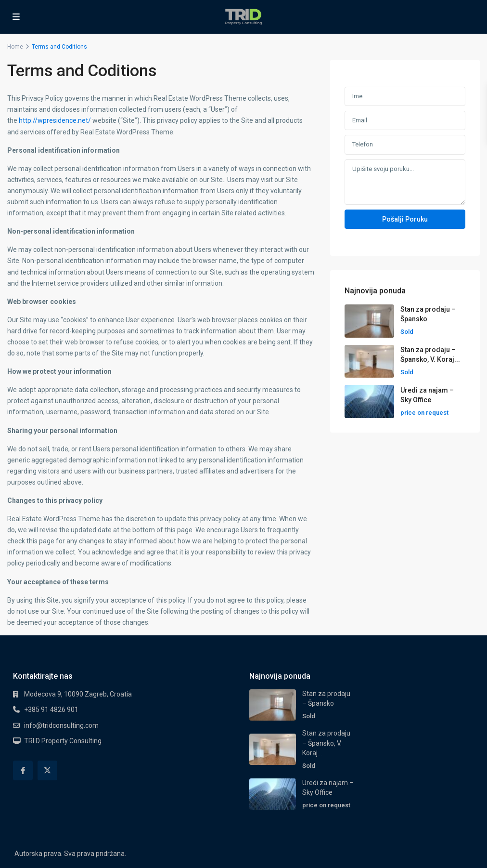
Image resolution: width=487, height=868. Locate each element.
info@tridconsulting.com (61, 725)
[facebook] (23, 770)
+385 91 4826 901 (51, 710)
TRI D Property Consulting (63, 741)
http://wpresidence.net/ (55, 120)
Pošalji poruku (405, 219)
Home (15, 47)
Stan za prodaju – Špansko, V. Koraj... (326, 743)
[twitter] (47, 770)
